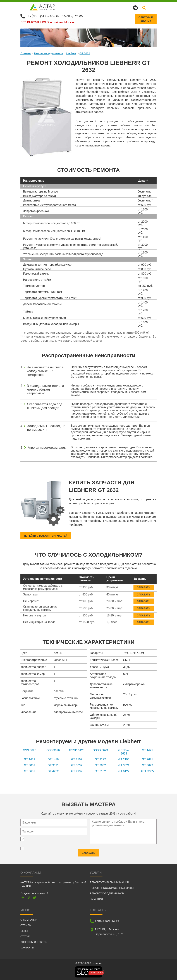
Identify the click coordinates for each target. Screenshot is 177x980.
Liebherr (71, 53)
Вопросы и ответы (34, 942)
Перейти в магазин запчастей (46, 536)
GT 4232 (53, 771)
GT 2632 (85, 53)
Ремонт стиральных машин (109, 882)
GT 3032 (77, 765)
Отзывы (26, 925)
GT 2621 (147, 759)
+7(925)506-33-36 (44, 16)
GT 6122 (124, 771)
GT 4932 (77, 771)
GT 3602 (100, 765)
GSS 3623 (30, 750)
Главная (26, 53)
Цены (24, 931)
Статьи (25, 936)
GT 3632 (30, 771)
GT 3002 (30, 765)
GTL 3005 (148, 771)
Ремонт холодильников (48, 53)
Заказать (144, 585)
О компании (29, 920)
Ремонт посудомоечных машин (113, 888)
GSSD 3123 (77, 750)
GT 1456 (53, 759)
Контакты (27, 947)
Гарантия (96, 899)
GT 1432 (30, 759)
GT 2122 (100, 759)
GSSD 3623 (100, 750)
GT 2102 (77, 759)
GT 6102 (100, 771)
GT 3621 (124, 765)
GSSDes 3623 (124, 752)
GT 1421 (147, 750)
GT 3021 (53, 765)
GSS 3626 (53, 750)
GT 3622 (147, 765)
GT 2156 (124, 759)
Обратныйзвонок (146, 19)
